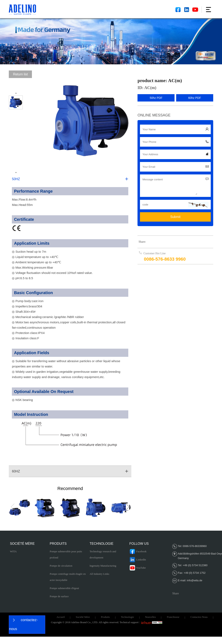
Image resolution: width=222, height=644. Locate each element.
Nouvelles (150, 617)
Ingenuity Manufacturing (103, 566)
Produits (105, 617)
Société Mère (83, 617)
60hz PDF (195, 98)
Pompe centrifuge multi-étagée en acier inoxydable (68, 577)
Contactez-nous (199, 617)
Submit (175, 217)
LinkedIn (138, 560)
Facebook (138, 551)
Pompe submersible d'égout (64, 588)
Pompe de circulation (61, 566)
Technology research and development (103, 554)
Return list (20, 74)
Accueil (61, 617)
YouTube (137, 568)
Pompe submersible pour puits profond (66, 554)
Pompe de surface (59, 596)
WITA (13, 551)
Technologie (127, 617)
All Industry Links (99, 574)
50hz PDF (156, 98)
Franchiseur (173, 617)
